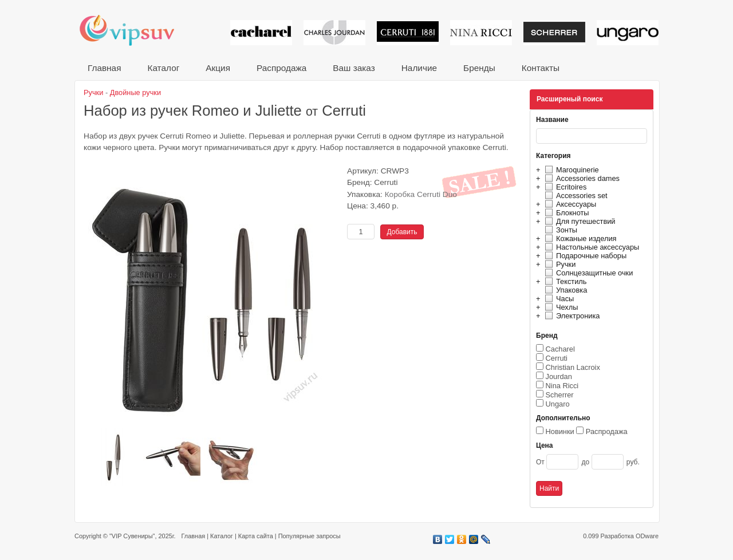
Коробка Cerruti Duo (421, 194)
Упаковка (564, 290)
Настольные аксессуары (590, 247)
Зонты (559, 230)
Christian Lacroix (573, 367)
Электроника (571, 316)
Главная (104, 68)
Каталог (163, 68)
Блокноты (565, 213)
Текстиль (564, 281)
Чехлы (560, 307)
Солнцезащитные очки (587, 273)
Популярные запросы (310, 536)
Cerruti (557, 358)
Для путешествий (579, 221)
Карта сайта (256, 536)
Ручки (559, 264)
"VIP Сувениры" (132, 536)
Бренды (479, 68)
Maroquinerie (570, 170)
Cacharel (560, 349)
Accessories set (575, 196)
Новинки (560, 431)
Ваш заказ (354, 68)
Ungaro (558, 404)
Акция (218, 68)
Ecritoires (564, 187)
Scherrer (560, 395)
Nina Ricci (562, 386)
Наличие (419, 68)
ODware (647, 536)
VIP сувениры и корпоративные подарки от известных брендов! (135, 30)
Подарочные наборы (584, 256)
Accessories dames (581, 178)
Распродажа (281, 68)
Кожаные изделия (579, 238)
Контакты (541, 68)
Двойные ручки (135, 92)
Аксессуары (569, 204)
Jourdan (559, 376)
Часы (558, 299)
